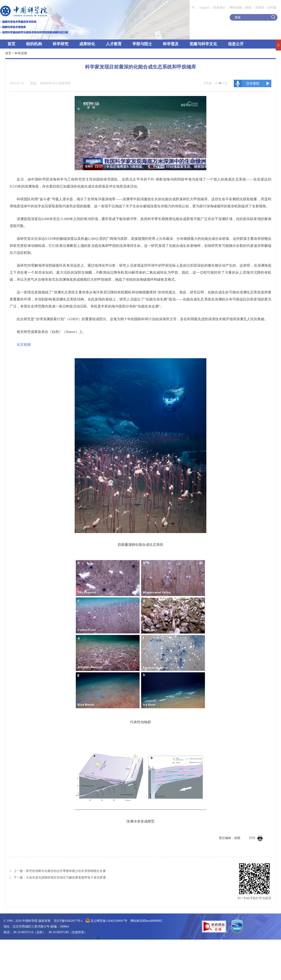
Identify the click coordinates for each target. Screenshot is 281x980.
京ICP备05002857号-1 (68, 921)
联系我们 (219, 8)
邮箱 (248, 8)
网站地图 (235, 8)
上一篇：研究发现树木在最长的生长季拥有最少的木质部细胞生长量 (60, 871)
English (204, 8)
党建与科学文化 (203, 44)
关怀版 (272, 8)
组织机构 (34, 44)
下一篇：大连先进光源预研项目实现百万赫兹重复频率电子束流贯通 (60, 878)
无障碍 (259, 8)
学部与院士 (142, 44)
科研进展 (21, 53)
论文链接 (24, 344)
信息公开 (236, 44)
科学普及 (171, 44)
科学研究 (61, 44)
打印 (256, 838)
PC (194, 8)
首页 (11, 44)
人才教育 (114, 44)
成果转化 (87, 44)
